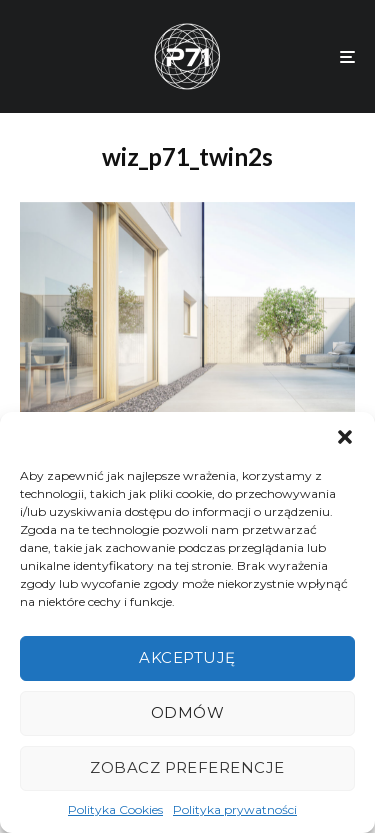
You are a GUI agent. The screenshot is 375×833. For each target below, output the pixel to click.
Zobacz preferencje (187, 767)
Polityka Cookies (115, 809)
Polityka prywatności (235, 809)
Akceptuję (187, 657)
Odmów (187, 712)
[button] (345, 437)
